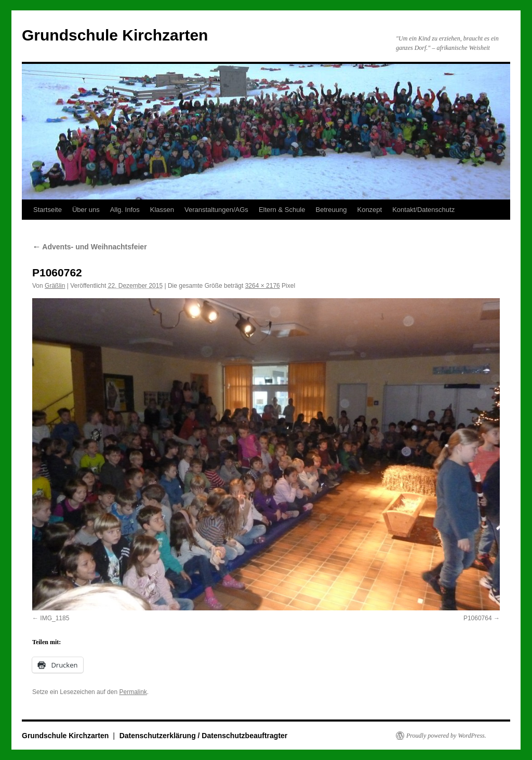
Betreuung (331, 210)
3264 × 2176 (263, 286)
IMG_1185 (55, 618)
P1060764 (478, 618)
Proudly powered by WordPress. (446, 736)
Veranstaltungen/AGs (216, 210)
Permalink (133, 692)
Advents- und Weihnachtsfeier (90, 247)
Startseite (48, 210)
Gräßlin (55, 286)
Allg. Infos (125, 210)
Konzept (369, 210)
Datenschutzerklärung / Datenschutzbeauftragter (204, 736)
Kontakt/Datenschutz (423, 210)
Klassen (162, 210)
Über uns (86, 210)
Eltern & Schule (282, 210)
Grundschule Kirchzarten (115, 35)
